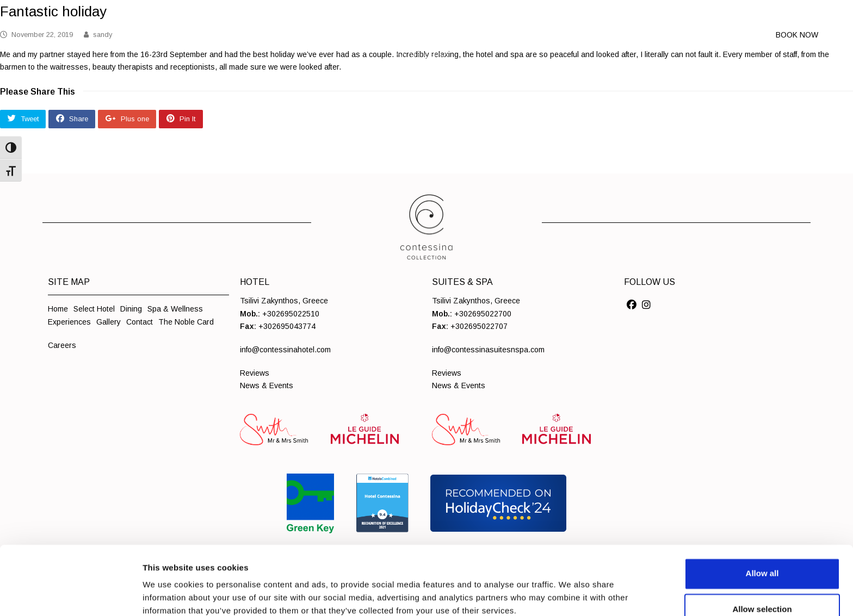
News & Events (267, 385)
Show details (571, 587)
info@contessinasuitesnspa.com (488, 350)
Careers (62, 345)
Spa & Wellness (175, 309)
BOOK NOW (797, 35)
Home (58, 309)
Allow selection (762, 550)
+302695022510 (291, 314)
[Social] (632, 305)
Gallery (109, 322)
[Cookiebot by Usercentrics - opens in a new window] (70, 595)
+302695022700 (483, 314)
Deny (762, 586)
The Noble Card (186, 322)
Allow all (762, 515)
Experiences (69, 322)
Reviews (255, 373)
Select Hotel (94, 309)
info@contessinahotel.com (285, 350)
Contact (140, 322)
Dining (131, 309)
